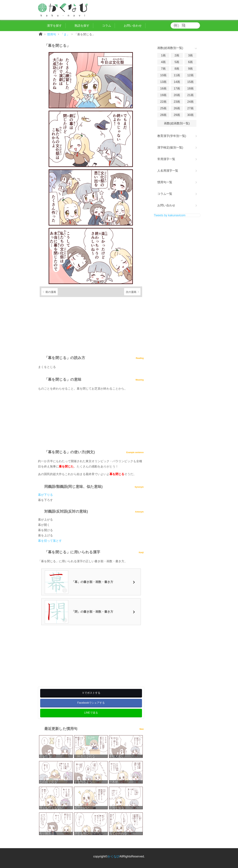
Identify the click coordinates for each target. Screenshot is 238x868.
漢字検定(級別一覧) (170, 148)
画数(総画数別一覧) (177, 123)
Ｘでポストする (91, 693)
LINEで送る (91, 713)
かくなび (114, 856)
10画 (163, 75)
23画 (177, 102)
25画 (163, 108)
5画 (177, 62)
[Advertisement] (91, 325)
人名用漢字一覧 (168, 171)
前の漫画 (51, 292)
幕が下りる (45, 495)
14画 (177, 82)
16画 (163, 88)
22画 (163, 102)
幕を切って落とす (50, 541)
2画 (177, 55)
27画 (190, 108)
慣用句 (52, 34)
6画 (190, 62)
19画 (163, 95)
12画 (190, 75)
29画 (177, 115)
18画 (190, 88)
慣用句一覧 (165, 182)
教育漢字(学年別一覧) (172, 136)
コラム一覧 (165, 194)
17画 (177, 88)
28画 (163, 115)
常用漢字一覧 (166, 159)
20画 (177, 95)
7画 (163, 69)
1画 (163, 55)
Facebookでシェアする (91, 703)
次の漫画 (131, 292)
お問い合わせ (166, 205)
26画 (177, 108)
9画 (190, 69)
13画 (163, 82)
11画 (177, 75)
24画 (190, 102)
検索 (197, 25)
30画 (190, 115)
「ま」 (65, 34)
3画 (190, 55)
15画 (190, 82)
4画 (163, 62)
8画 (177, 69)
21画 (190, 95)
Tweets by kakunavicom (170, 215)
